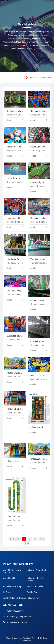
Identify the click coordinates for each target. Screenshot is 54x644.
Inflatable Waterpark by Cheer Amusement (15, 373)
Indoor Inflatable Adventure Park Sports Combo (15, 218)
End (27, 543)
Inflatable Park (37, 427)
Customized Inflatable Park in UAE (39, 218)
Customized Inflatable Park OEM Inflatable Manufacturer (15, 111)
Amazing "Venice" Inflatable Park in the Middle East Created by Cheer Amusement (39, 375)
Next (42, 539)
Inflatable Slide (13, 461)
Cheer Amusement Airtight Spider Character (39, 147)
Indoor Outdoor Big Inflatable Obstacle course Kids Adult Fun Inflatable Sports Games (15, 517)
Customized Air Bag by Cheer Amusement (39, 341)
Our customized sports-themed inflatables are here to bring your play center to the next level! (39, 300)
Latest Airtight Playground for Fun (39, 182)
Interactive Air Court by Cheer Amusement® (15, 178)
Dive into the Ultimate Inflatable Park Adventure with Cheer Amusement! (15, 291)
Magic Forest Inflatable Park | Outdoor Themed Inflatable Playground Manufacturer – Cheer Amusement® (15, 147)
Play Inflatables (44, 78)
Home (33, 78)
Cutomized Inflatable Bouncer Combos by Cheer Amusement (15, 336)
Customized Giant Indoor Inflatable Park (39, 111)
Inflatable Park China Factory (15, 409)
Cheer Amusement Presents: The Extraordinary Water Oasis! (39, 459)
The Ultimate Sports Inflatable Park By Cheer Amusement (39, 259)
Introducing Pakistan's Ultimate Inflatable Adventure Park (15, 259)
